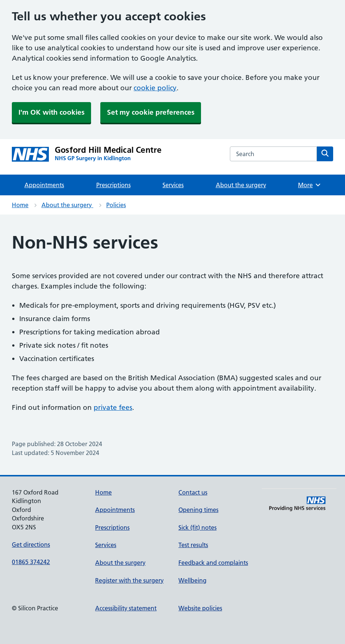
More (310, 185)
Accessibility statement (126, 608)
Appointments (44, 185)
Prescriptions (113, 185)
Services (173, 185)
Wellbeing (192, 580)
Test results (193, 545)
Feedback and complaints (213, 563)
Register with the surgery (129, 580)
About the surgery (241, 185)
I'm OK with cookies (51, 112)
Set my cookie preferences (151, 112)
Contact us (193, 492)
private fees (113, 407)
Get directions (31, 544)
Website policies (200, 608)
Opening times (198, 510)
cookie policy (155, 88)
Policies (116, 205)
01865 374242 (31, 562)
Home (20, 205)
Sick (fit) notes (197, 527)
